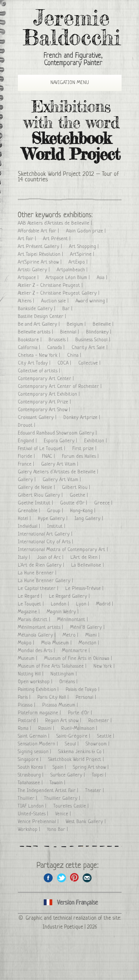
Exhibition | (96, 441)
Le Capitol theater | (39, 589)
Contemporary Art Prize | (45, 402)
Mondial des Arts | (37, 651)
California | (30, 348)
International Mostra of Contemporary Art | (64, 550)
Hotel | (25, 519)
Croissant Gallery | (38, 418)
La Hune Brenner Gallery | (46, 581)
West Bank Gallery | (86, 822)
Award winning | (92, 301)
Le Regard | (31, 596)
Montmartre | (77, 651)
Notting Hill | (31, 674)
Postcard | (29, 721)
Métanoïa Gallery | (37, 635)
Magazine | (29, 612)
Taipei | (100, 775)
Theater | (95, 791)
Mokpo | (27, 643)
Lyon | (83, 604)
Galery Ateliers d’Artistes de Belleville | (59, 472)
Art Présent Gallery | (41, 247)
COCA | (65, 363)
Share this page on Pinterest (74, 878)
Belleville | (104, 324)
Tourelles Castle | (72, 806)
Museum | (28, 659)
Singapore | (30, 760)
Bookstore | (30, 340)
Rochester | (101, 721)
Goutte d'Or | (74, 503)
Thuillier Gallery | (63, 798)
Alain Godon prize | (87, 231)
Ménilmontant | (73, 620)
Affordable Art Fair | (39, 231)
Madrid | (105, 604)
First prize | (85, 449)
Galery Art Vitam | (60, 464)
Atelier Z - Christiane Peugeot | (51, 286)
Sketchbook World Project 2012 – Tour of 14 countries (68, 177)
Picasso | (27, 705)
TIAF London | (33, 806)
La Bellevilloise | (88, 565)
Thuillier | (28, 798)
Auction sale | (56, 301)
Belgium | (77, 324)
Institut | (57, 526)
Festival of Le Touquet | (42, 449)
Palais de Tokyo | (83, 690)
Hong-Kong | (83, 511)
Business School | (93, 340)
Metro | (71, 635)
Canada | (57, 348)
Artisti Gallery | (34, 270)
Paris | (25, 697)
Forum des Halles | (81, 457)
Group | (56, 511)
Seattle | (106, 736)
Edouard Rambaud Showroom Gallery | (58, 433)
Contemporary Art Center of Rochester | (60, 387)
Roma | (25, 729)
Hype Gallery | (53, 519)
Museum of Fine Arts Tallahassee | (53, 666)
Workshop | (30, 830)
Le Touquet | (32, 604)
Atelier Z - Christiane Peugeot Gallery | (59, 293)
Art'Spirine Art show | (40, 262)
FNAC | (49, 457)
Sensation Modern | (39, 744)
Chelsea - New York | (40, 355)
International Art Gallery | (46, 534)
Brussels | (59, 340)
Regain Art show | (64, 721)
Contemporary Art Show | (45, 410)
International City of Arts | (46, 542)
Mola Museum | (57, 643)
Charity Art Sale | (90, 348)
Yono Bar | (58, 830)
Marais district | (35, 620)
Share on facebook (48, 878)
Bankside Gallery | (37, 309)
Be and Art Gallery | (39, 324)
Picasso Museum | (61, 705)
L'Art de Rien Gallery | (42, 565)
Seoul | (72, 744)
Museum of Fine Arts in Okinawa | (79, 659)
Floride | (27, 457)
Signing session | (35, 752)
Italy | (25, 558)
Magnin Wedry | (63, 612)
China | (75, 355)
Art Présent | (57, 239)
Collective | (90, 363)
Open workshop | (36, 682)
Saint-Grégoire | (74, 736)
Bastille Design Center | (43, 317)
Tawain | (58, 783)
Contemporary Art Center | (47, 379)
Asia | (103, 278)
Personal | (87, 697)
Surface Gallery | (68, 775)
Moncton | (90, 643)
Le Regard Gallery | (70, 596)
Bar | (68, 309)
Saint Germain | (34, 736)
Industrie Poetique (63, 927)
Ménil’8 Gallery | (88, 627)
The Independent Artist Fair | (49, 791)
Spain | (60, 767)
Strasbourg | (31, 775)
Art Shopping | (85, 247)
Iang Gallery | (90, 519)
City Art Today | (35, 363)
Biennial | (70, 332)
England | (28, 441)
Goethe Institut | (36, 503)
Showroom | (98, 744)
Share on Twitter (61, 878)
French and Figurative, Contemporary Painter (73, 60)
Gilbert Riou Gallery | (41, 495)
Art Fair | (28, 239)
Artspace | (29, 278)
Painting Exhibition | (39, 690)
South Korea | (32, 767)
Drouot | (27, 425)
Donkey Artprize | (82, 418)
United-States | (34, 814)
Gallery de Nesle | (37, 488)
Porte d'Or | (81, 713)
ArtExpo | (79, 262)
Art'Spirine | (83, 254)
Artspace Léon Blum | (68, 278)
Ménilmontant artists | (41, 627)
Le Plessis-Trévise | (85, 589)
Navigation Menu (64, 83)
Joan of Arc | (51, 558)
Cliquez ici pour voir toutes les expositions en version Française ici (70, 903)
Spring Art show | (92, 767)
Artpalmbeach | (73, 270)
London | (61, 604)
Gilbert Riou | (77, 488)
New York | (105, 666)
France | (27, 464)
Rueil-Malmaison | (80, 729)
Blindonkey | (99, 332)
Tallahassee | (31, 783)
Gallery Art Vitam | (62, 480)
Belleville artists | (36, 332)
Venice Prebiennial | (39, 822)
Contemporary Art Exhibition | (49, 394)
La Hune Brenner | (38, 573)
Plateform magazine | (40, 713)
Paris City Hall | (54, 697)
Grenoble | (30, 511)
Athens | (27, 301)
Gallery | (27, 480)
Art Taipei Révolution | (41, 254)
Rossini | (47, 729)
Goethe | (80, 495)
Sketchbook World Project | (77, 760)
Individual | (30, 526)
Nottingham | (64, 674)
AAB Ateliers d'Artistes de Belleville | (56, 223)
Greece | (104, 503)
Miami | (93, 635)
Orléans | (69, 682)
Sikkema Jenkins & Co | (82, 752)
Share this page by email (87, 878)
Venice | (64, 814)
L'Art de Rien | (86, 558)
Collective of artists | (40, 371)
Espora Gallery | (61, 441)
